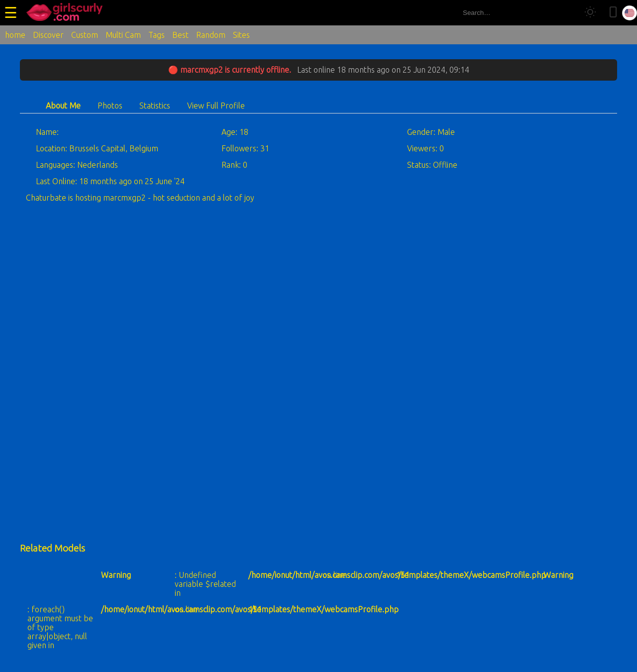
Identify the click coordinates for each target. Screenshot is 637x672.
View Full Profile (216, 106)
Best (180, 35)
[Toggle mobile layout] (613, 13)
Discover (48, 35)
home (15, 35)
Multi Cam (123, 35)
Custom (85, 35)
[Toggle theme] (590, 13)
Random (211, 35)
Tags (157, 35)
